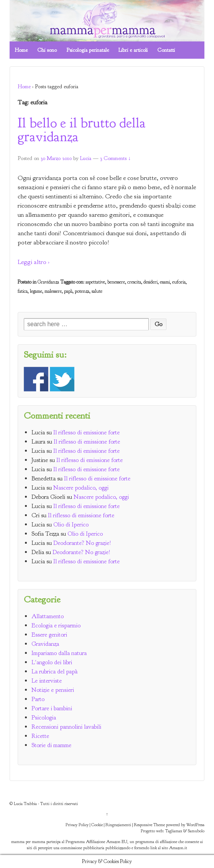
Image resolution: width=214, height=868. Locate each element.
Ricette (40, 736)
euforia (179, 282)
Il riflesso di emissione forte (86, 432)
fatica (23, 291)
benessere (116, 282)
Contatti (166, 50)
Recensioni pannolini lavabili (66, 727)
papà (68, 291)
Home (21, 50)
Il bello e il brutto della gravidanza (82, 130)
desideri (151, 282)
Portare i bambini (52, 708)
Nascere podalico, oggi (81, 488)
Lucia (86, 158)
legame (36, 291)
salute (97, 291)
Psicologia (44, 718)
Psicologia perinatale (88, 50)
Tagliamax (174, 831)
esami (165, 282)
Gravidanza (48, 282)
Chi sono (47, 50)
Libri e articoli (133, 50)
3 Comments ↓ (115, 158)
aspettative (95, 282)
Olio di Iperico (71, 525)
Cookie (97, 825)
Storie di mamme (51, 745)
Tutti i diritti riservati (59, 804)
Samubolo (196, 831)
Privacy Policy (77, 825)
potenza (82, 291)
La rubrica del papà (54, 672)
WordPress (195, 825)
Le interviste (47, 681)
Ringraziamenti (118, 825)
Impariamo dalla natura (59, 653)
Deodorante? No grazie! (82, 543)
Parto (38, 699)
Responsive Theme (149, 825)
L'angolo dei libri (52, 662)
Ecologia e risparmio (56, 625)
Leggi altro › (34, 262)
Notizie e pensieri (53, 690)
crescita (134, 282)
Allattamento (48, 616)
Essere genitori (49, 635)
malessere (53, 291)
